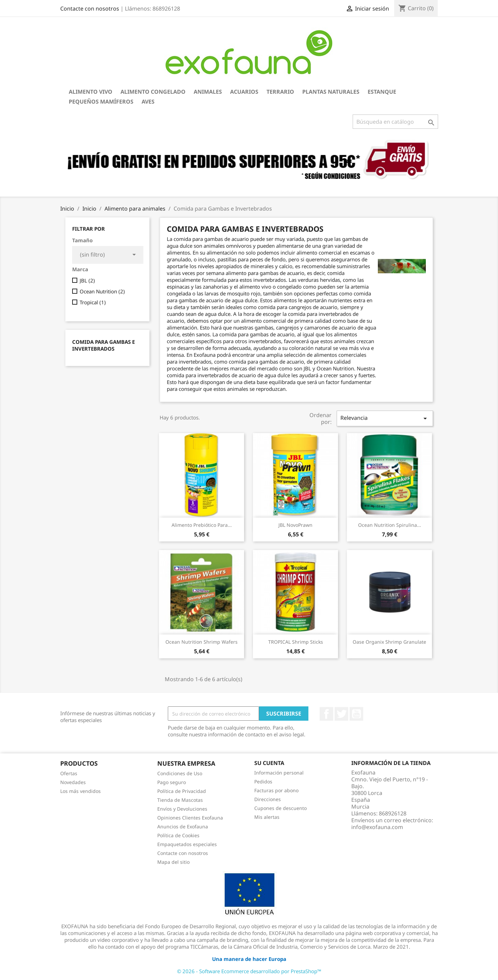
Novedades (73, 782)
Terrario (280, 92)
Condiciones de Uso (180, 773)
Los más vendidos (81, 791)
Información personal (279, 773)
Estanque (382, 92)
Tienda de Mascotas (180, 800)
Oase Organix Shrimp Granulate (389, 642)
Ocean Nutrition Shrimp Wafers (202, 642)
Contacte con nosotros (90, 9)
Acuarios (244, 92)
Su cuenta (269, 763)
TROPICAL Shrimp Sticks (296, 642)
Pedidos (263, 782)
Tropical (93, 302)
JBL (87, 280)
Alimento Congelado (153, 92)
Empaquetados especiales (187, 844)
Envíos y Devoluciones (182, 809)
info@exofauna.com (377, 827)
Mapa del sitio (173, 862)
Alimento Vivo (91, 92)
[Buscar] (395, 122)
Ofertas (69, 773)
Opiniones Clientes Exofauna (190, 818)
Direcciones (268, 799)
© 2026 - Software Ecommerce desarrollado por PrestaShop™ (249, 971)
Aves (148, 102)
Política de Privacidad (182, 791)
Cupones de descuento (280, 808)
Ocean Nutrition (102, 291)
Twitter (341, 714)
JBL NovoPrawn (295, 525)
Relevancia (385, 418)
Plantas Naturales (331, 92)
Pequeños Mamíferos (101, 102)
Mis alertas (267, 817)
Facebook (326, 714)
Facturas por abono (276, 790)
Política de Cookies (178, 835)
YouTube (356, 714)
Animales (208, 92)
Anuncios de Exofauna (183, 826)
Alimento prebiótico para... (202, 525)
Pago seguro (172, 782)
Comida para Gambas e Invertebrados (103, 345)
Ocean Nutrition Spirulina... (390, 525)
